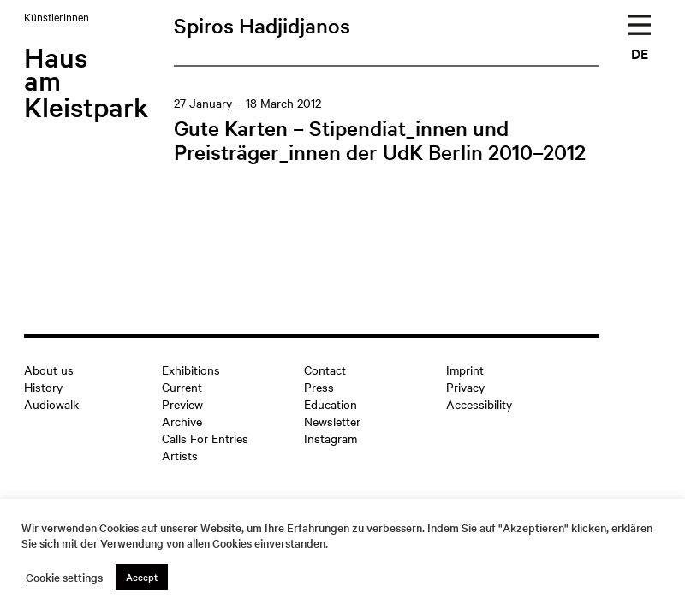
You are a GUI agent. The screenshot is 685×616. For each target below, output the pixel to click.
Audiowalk (51, 404)
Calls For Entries (205, 438)
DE (640, 53)
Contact (325, 370)
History (43, 387)
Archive (182, 421)
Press (319, 387)
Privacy (465, 387)
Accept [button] (142, 577)
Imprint (465, 370)
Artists (180, 455)
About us (49, 370)
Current (182, 387)
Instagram (331, 438)
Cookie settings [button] (64, 577)
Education (331, 404)
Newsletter (332, 421)
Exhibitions (191, 370)
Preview (182, 404)
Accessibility (479, 404)
